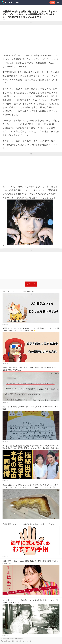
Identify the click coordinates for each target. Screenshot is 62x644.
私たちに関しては (6, 641)
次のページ (31, 284)
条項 (20, 641)
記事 (52, 2)
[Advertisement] (31, 39)
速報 (58, 2)
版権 (31, 641)
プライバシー (26, 641)
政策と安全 (15, 641)
